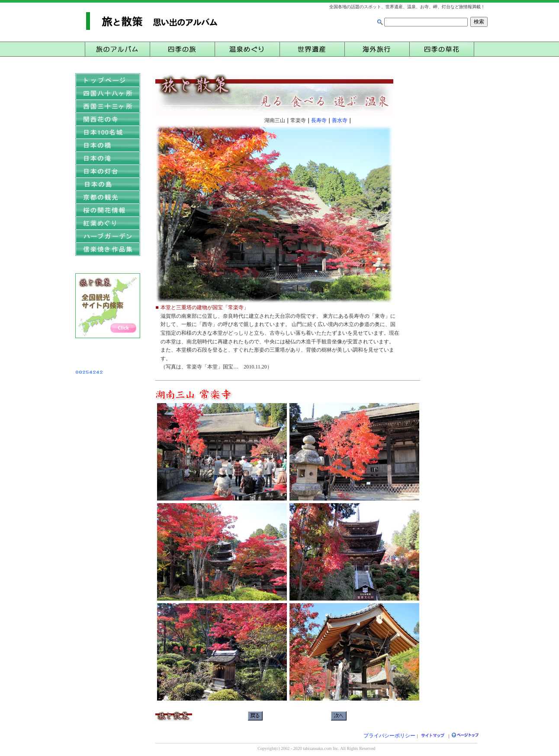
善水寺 (340, 120)
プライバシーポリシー (389, 736)
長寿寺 (319, 120)
